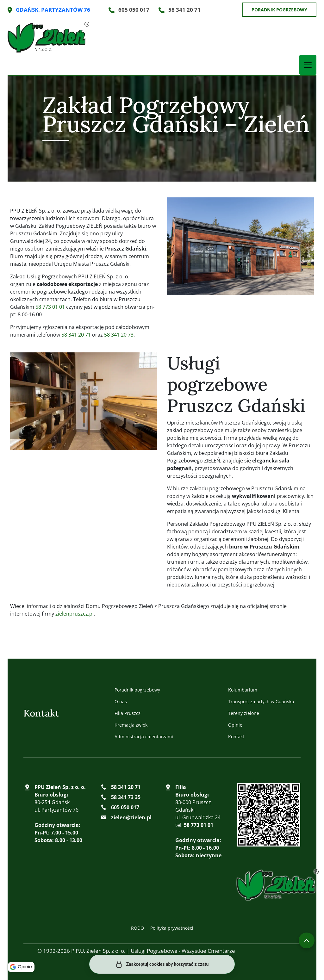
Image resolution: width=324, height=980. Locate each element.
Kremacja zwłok (131, 725)
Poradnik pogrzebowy (279, 10)
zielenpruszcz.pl (75, 614)
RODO (137, 928)
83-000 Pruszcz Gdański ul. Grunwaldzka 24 (198, 802)
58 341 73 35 (126, 797)
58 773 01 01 (50, 307)
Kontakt (236, 737)
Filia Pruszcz (128, 713)
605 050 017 (134, 10)
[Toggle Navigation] (308, 65)
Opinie (235, 725)
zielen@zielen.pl (131, 817)
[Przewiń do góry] (307, 940)
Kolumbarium (243, 690)
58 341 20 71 (184, 10)
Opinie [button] (22, 966)
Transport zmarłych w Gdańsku (261, 701)
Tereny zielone (244, 713)
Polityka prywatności (172, 928)
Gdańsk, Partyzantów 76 (53, 10)
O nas (121, 701)
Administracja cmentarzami (144, 737)
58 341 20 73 (119, 335)
